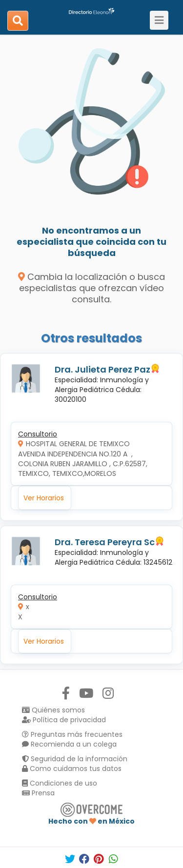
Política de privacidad (64, 720)
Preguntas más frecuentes (72, 734)
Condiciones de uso (60, 783)
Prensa (38, 793)
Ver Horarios (44, 498)
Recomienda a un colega (69, 744)
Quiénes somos (53, 710)
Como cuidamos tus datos (72, 769)
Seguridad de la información (75, 759)
